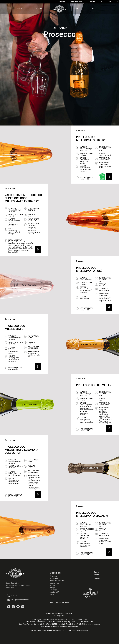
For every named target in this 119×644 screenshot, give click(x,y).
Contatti (92, 2)
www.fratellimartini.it (48, 626)
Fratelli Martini (77, 2)
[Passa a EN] (110, 2)
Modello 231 (60, 630)
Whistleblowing (83, 630)
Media (94, 9)
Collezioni (38, 9)
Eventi (76, 9)
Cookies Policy (48, 630)
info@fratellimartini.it (70, 626)
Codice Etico (71, 630)
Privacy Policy (36, 630)
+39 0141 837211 (86, 622)
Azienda (19, 9)
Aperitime (61, 2)
